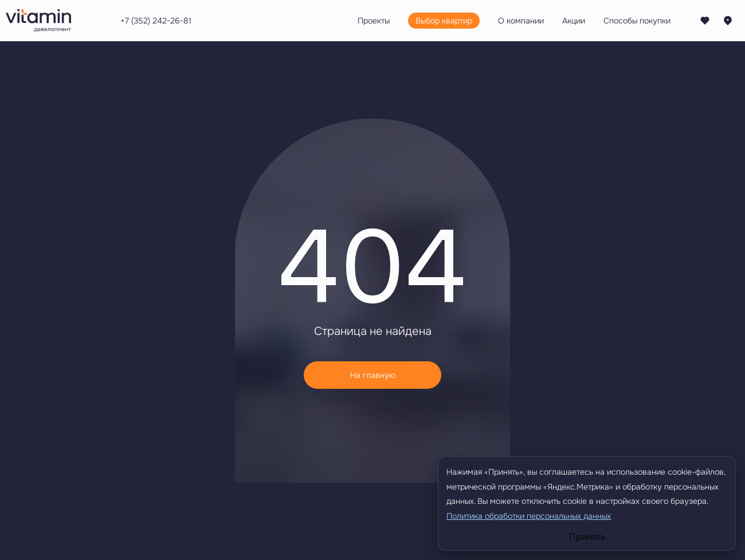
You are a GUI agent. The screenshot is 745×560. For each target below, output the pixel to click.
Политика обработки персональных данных (529, 516)
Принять (587, 537)
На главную (373, 375)
